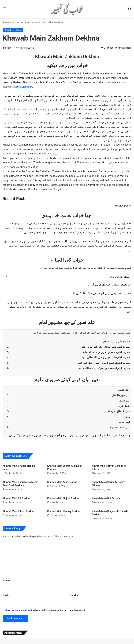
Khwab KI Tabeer (22, 22)
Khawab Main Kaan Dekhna (62, 482)
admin (8, 48)
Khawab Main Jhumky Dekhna (64, 511)
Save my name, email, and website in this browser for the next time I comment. (45, 610)
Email (6, 595)
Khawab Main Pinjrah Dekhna (63, 498)
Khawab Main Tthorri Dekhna (18, 511)
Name (6, 580)
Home (7, 22)
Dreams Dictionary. (23, 87)
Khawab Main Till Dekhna (16, 498)
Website (74, 595)
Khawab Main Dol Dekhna (106, 498)
